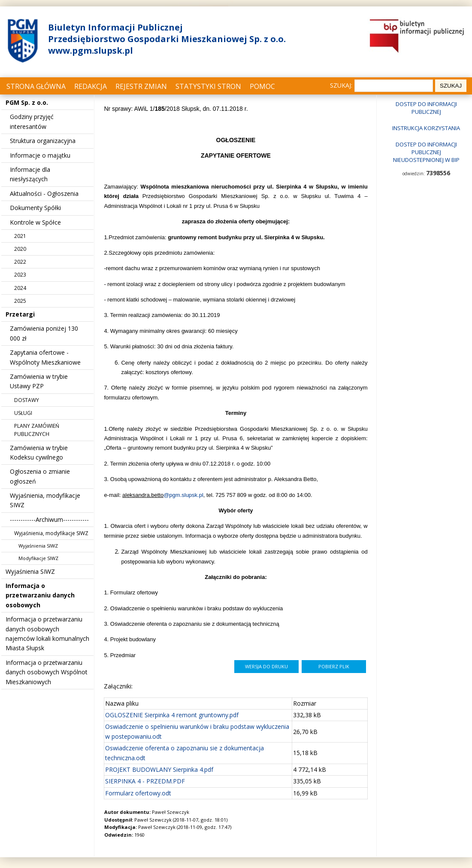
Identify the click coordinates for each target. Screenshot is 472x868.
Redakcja (91, 86)
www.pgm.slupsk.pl (91, 50)
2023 (20, 275)
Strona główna (36, 86)
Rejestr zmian (141, 86)
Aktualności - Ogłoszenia (44, 193)
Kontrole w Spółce (35, 222)
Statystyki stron (208, 86)
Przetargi (20, 314)
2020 (20, 249)
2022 (20, 262)
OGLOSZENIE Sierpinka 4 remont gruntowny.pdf (172, 715)
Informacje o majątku (40, 155)
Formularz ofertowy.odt (138, 793)
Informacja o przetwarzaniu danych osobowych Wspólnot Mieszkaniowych (47, 672)
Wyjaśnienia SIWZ (38, 546)
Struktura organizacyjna (43, 141)
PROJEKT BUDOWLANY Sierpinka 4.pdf (159, 769)
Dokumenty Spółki (35, 208)
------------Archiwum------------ (49, 519)
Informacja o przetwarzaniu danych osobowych (40, 595)
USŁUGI (23, 413)
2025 (20, 301)
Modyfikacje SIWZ (38, 558)
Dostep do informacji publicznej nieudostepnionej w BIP (426, 152)
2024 (20, 288)
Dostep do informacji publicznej (426, 108)
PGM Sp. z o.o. (27, 102)
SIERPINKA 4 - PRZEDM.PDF (145, 781)
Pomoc (262, 86)
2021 (20, 236)
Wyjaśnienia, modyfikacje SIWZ (51, 533)
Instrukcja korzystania (426, 128)
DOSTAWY (27, 400)
